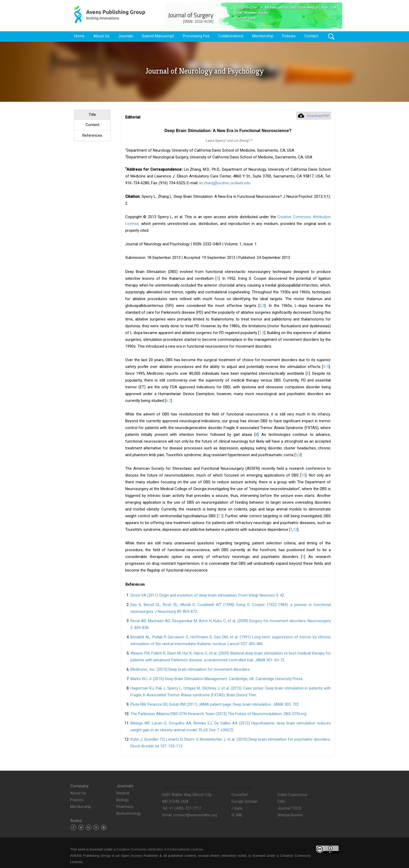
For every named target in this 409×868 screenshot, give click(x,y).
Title (92, 115)
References (92, 135)
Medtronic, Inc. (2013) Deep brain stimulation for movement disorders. (190, 669)
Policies (289, 36)
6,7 (168, 401)
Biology (123, 800)
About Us (101, 36)
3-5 (326, 367)
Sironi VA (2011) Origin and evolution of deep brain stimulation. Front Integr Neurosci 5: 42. (208, 595)
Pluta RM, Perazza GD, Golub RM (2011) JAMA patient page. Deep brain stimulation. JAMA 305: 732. (215, 704)
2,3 (262, 306)
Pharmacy (125, 807)
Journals (126, 36)
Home (79, 36)
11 (220, 516)
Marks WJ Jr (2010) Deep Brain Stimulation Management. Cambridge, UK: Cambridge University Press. (217, 679)
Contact (311, 36)
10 (303, 475)
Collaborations (231, 36)
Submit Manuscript (158, 36)
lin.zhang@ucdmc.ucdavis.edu (225, 183)
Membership (263, 36)
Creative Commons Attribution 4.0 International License (160, 849)
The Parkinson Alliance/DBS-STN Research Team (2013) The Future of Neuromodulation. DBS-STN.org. (219, 714)
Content (92, 125)
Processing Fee (196, 36)
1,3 (262, 333)
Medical (123, 793)
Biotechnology (129, 813)
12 (295, 530)
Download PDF (318, 116)
